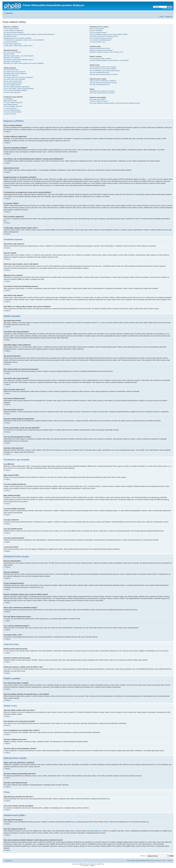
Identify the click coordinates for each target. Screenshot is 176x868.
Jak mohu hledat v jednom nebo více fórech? (103, 67)
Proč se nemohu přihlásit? (11, 29)
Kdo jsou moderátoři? (96, 31)
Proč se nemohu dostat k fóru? (13, 81)
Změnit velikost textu (171, 13)
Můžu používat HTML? (10, 101)
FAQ (162, 17)
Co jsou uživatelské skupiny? (98, 32)
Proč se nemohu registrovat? (12, 44)
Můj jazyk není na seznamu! (12, 58)
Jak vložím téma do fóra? (11, 70)
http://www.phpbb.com (94, 831)
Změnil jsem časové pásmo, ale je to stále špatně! (19, 56)
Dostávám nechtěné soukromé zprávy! (101, 50)
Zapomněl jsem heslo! (10, 36)
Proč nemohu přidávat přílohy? (13, 83)
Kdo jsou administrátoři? (97, 29)
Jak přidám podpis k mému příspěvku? (15, 74)
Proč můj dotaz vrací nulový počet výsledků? (103, 69)
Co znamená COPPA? (10, 42)
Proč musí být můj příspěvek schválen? (15, 90)
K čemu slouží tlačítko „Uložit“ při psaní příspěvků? (19, 89)
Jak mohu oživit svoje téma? (12, 92)
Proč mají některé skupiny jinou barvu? (101, 38)
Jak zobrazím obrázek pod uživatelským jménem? (19, 60)
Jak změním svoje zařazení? (12, 61)
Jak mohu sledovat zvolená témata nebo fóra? (103, 83)
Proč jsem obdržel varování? (12, 85)
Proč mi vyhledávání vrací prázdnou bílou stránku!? (105, 71)
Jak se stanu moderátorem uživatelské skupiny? (104, 36)
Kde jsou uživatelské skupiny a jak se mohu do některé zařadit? (109, 34)
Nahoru (8, 132)
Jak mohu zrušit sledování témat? (100, 85)
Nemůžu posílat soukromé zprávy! (100, 48)
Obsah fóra (9, 13)
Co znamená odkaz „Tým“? (98, 42)
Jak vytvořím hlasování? (11, 75)
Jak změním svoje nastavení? (13, 52)
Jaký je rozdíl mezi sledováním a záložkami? (103, 81)
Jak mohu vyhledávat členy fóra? (99, 72)
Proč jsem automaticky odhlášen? (14, 32)
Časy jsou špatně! (9, 54)
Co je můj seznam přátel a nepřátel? (101, 59)
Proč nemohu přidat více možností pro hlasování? (18, 77)
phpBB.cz (93, 865)
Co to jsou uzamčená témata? (13, 112)
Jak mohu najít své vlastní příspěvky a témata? (104, 74)
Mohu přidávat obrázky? (11, 104)
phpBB (80, 864)
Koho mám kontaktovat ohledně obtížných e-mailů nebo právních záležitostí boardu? (115, 103)
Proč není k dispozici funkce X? (99, 101)
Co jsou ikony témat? (10, 114)
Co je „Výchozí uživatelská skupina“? (101, 40)
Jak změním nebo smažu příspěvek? (15, 72)
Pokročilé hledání (167, 9)
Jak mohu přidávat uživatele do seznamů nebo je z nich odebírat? (109, 60)
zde (147, 822)
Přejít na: (143, 856)
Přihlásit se (169, 17)
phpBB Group (70, 822)
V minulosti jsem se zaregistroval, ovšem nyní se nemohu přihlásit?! (24, 40)
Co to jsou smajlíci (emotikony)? (13, 102)
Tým (128, 860)
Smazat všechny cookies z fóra (140, 860)
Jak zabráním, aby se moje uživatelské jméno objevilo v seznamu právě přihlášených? (29, 34)
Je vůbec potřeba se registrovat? (13, 31)
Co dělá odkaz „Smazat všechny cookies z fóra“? (18, 46)
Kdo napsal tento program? (98, 99)
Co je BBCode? (8, 99)
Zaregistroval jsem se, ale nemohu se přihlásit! (18, 38)
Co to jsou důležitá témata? (12, 110)
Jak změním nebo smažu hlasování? (15, 79)
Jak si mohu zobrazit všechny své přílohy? (102, 93)
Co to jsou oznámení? (10, 108)
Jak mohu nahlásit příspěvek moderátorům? (17, 87)
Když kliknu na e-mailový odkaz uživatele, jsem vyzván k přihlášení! (24, 63)
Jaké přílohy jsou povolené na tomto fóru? (102, 91)
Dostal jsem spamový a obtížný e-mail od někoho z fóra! (106, 52)
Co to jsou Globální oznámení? (13, 106)
